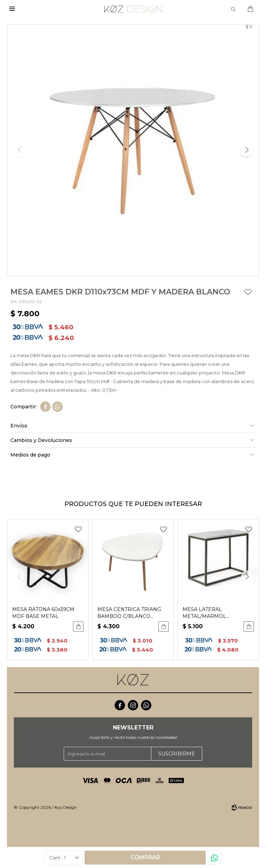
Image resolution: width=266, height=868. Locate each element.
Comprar (145, 857)
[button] (246, 150)
